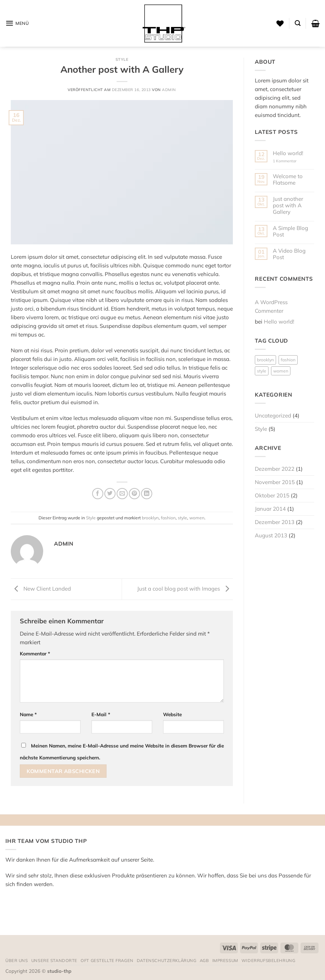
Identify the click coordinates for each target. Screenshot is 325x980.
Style (122, 59)
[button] (17, 23)
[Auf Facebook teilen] (98, 494)
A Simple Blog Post (290, 231)
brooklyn (150, 518)
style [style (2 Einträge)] (262, 371)
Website (172, 714)
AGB (204, 960)
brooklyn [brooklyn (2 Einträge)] (265, 360)
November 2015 (275, 482)
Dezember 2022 (275, 469)
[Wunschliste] (280, 23)
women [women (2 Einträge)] (281, 371)
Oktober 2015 (272, 495)
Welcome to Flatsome (288, 180)
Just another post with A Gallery (288, 206)
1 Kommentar (290, 161)
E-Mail (101, 714)
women (197, 518)
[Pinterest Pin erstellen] (134, 494)
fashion (168, 518)
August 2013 (271, 535)
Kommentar (35, 653)
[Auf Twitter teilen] (110, 494)
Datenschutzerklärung (167, 960)
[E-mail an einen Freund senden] (122, 494)
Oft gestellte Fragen (107, 960)
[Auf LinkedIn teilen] (147, 494)
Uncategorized (273, 416)
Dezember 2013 (275, 522)
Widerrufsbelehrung (268, 960)
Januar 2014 (270, 509)
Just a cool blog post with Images (185, 589)
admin (169, 90)
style (182, 518)
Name (28, 714)
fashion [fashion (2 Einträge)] (288, 360)
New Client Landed (41, 589)
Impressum (225, 960)
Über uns (17, 960)
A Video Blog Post (289, 254)
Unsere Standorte (54, 960)
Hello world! (288, 153)
